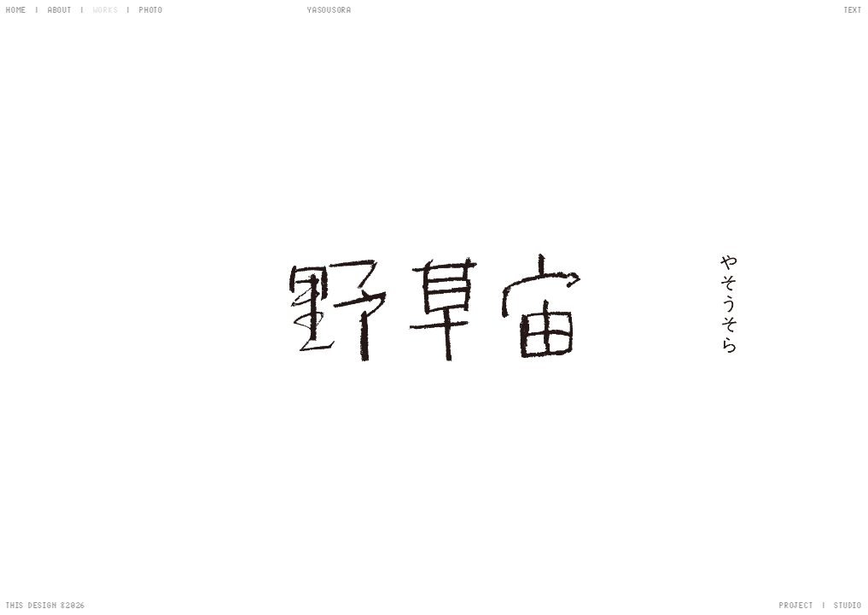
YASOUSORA (329, 9)
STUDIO (848, 605)
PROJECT (796, 605)
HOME (16, 9)
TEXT (853, 9)
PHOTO (151, 9)
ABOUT (60, 9)
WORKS (106, 9)
